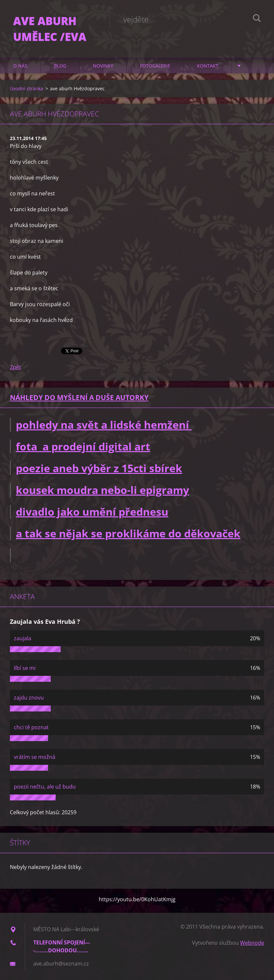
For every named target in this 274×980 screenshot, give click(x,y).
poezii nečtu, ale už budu (45, 787)
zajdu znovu (29, 698)
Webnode (252, 943)
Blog (60, 66)
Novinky (103, 66)
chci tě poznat (31, 727)
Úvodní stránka (27, 88)
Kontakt (208, 66)
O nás (20, 66)
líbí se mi (25, 668)
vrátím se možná (35, 757)
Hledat (257, 19)
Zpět (15, 367)
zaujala (23, 638)
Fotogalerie (155, 66)
